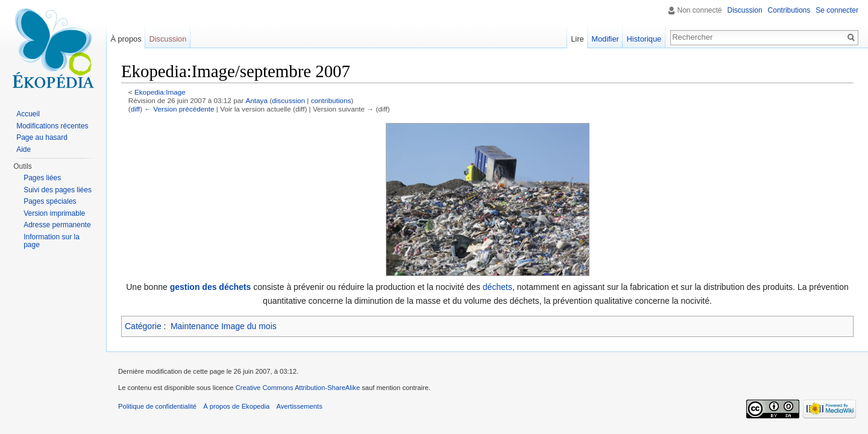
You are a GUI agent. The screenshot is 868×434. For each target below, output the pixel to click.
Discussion (745, 10)
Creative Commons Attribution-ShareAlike (298, 388)
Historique (644, 39)
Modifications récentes (52, 126)
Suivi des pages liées (58, 190)
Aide (24, 149)
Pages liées (42, 178)
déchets (498, 287)
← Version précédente (179, 109)
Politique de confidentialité (157, 406)
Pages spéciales (50, 201)
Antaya (256, 100)
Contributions (789, 10)
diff (135, 109)
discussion (288, 100)
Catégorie (143, 326)
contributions (331, 100)
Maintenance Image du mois (224, 326)
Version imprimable (54, 213)
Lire (577, 39)
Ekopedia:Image (160, 92)
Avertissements (299, 406)
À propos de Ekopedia (236, 406)
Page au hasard (42, 137)
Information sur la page (52, 241)
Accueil (28, 114)
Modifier (605, 39)
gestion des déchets (211, 287)
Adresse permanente (57, 225)
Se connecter (837, 10)
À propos (126, 39)
